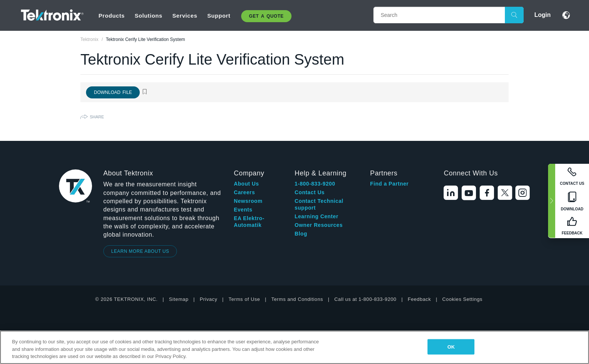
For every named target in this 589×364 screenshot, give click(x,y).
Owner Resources (319, 225)
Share (97, 117)
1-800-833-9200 (315, 184)
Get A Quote (266, 16)
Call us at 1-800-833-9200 (365, 299)
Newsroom (248, 201)
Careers (244, 192)
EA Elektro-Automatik (249, 222)
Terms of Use (245, 299)
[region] (294, 347)
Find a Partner (389, 184)
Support (219, 16)
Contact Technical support (319, 204)
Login (542, 15)
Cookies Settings (462, 299)
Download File (113, 92)
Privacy (209, 299)
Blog (301, 234)
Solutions (148, 16)
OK (451, 347)
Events (243, 210)
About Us (246, 184)
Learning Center (316, 216)
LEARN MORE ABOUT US (140, 251)
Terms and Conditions (297, 299)
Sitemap (179, 299)
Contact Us (310, 192)
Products (112, 16)
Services (185, 16)
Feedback (419, 299)
